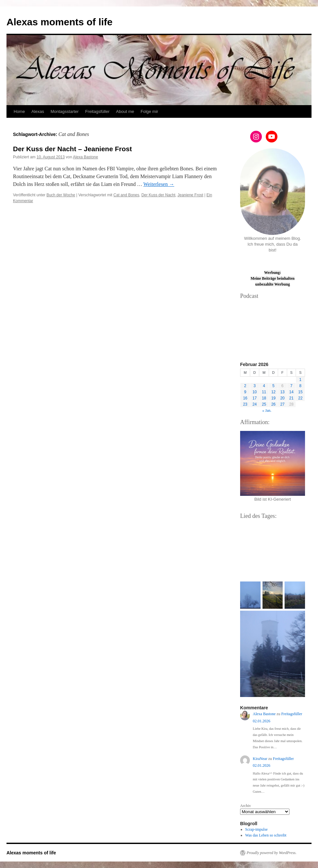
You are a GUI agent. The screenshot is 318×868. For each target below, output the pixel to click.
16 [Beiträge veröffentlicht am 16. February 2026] (245, 398)
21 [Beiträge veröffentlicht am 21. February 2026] (291, 398)
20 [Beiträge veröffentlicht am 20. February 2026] (282, 398)
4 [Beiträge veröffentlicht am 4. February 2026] (264, 386)
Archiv (245, 806)
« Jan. (267, 410)
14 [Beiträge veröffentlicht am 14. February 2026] (291, 392)
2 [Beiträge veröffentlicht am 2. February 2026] (245, 386)
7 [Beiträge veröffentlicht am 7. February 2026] (292, 386)
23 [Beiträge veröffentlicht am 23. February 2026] (245, 404)
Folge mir (149, 111)
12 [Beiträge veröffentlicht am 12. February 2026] (273, 392)
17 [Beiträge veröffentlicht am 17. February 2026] (255, 398)
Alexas (38, 111)
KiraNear (260, 759)
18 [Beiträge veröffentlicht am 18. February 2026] (264, 398)
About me (125, 111)
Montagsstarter (65, 111)
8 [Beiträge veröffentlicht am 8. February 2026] (300, 386)
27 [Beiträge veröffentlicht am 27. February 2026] (282, 404)
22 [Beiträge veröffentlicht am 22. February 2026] (300, 398)
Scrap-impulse (257, 829)
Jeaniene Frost (190, 195)
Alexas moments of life (60, 22)
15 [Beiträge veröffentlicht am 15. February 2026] (300, 392)
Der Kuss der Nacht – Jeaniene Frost (72, 149)
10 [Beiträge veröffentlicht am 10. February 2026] (255, 392)
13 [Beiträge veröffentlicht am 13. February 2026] (282, 392)
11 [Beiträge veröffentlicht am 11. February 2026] (264, 392)
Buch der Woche (61, 195)
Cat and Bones (126, 195)
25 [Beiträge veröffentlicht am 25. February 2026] (264, 404)
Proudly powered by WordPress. (272, 853)
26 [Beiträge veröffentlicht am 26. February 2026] (273, 404)
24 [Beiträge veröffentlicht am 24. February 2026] (255, 404)
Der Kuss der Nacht (159, 195)
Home (19, 111)
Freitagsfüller (97, 111)
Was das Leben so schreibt (266, 835)
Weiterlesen (159, 184)
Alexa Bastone (86, 157)
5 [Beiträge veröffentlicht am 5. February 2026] (273, 386)
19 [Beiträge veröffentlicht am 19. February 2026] (273, 398)
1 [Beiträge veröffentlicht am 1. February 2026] (300, 380)
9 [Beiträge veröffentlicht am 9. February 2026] (245, 392)
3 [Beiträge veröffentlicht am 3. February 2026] (255, 386)
